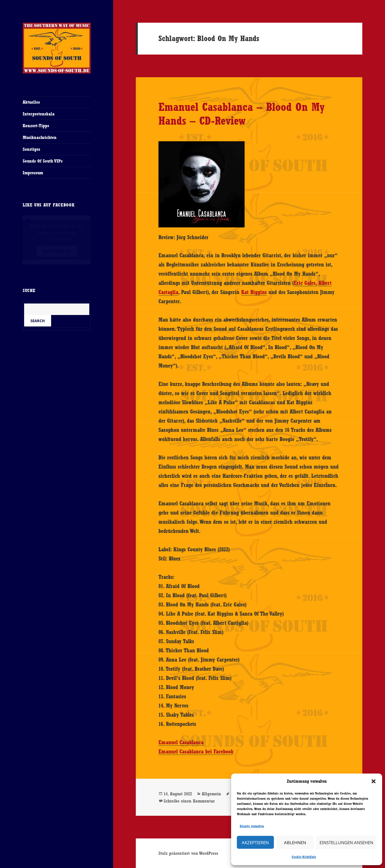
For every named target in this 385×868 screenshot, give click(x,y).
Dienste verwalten (252, 826)
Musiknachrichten (40, 137)
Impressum (33, 173)
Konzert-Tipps (36, 126)
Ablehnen (295, 842)
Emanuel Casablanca (181, 742)
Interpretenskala (39, 114)
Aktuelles (31, 102)
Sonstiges (31, 149)
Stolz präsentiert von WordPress (188, 853)
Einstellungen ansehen (346, 842)
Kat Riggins (254, 292)
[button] (374, 781)
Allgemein (211, 794)
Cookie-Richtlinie (304, 857)
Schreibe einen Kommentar (189, 801)
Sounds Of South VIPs (43, 161)
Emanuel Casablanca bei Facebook (196, 751)
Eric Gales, (305, 283)
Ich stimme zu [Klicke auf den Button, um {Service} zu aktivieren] (57, 251)
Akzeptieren (255, 842)
